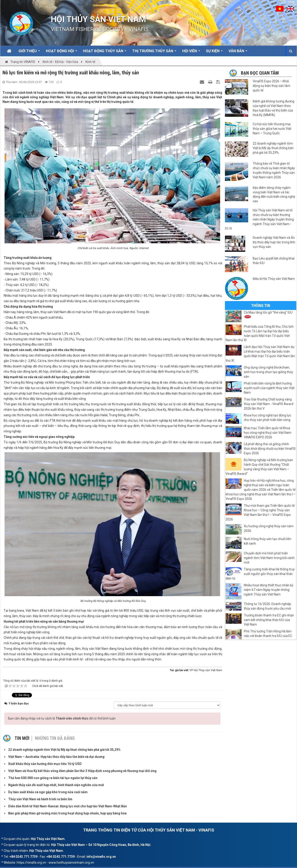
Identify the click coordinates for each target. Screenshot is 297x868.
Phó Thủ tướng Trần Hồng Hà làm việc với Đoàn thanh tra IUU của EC (268, 634)
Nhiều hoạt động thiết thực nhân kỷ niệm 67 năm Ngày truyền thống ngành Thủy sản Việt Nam (269, 590)
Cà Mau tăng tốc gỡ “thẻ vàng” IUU (268, 314)
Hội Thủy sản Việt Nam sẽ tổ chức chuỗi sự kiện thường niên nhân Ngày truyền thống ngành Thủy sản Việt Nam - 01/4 (259, 219)
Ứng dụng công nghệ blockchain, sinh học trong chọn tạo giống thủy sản (268, 372)
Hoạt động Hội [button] (61, 52)
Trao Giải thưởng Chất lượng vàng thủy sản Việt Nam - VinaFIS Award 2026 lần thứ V (269, 404)
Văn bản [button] (238, 52)
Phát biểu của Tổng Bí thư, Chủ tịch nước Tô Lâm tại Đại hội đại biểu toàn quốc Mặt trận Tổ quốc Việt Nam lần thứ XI (260, 333)
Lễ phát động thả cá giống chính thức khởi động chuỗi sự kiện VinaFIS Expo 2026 (270, 449)
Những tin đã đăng (55, 737)
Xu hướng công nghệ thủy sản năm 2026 (269, 528)
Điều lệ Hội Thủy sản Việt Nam (274, 279)
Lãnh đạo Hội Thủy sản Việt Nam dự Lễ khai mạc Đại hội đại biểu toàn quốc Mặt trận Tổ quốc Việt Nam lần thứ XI (260, 354)
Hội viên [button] (191, 52)
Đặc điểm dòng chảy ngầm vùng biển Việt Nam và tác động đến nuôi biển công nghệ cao (274, 195)
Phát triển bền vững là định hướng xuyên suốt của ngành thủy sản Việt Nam (269, 388)
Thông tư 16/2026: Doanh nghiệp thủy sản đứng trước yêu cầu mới (267, 606)
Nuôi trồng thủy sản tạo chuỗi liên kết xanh (268, 541)
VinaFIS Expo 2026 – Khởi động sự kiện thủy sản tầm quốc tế (272, 86)
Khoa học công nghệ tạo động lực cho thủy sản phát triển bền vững (267, 418)
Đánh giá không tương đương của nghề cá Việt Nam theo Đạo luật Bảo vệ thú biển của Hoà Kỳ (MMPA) (274, 108)
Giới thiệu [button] (29, 52)
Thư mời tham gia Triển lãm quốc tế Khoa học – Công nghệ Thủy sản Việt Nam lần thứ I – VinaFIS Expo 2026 (260, 512)
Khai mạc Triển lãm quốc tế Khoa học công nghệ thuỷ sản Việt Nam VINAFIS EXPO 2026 (268, 433)
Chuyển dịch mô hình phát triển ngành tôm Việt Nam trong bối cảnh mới (269, 558)
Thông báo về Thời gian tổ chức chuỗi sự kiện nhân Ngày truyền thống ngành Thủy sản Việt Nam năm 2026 (274, 170)
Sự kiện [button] (214, 52)
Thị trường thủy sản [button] (154, 52)
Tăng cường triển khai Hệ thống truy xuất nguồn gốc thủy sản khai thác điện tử (260, 574)
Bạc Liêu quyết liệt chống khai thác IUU (274, 261)
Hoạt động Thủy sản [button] (105, 52)
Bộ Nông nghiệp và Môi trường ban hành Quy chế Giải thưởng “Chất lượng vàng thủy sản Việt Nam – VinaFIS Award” (259, 467)
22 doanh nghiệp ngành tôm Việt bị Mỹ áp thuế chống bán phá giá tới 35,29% (273, 148)
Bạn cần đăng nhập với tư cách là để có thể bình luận (62, 717)
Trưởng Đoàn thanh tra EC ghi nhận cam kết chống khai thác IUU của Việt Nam (269, 620)
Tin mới (22, 737)
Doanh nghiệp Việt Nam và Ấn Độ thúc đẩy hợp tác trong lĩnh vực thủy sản (274, 242)
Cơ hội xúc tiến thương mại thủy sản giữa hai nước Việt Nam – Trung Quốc (272, 129)
